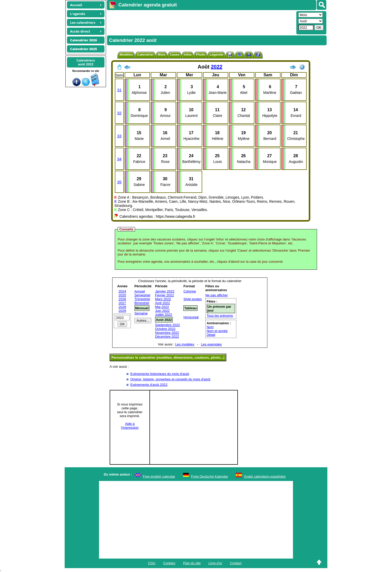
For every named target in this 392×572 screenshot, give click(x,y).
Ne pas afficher (217, 295)
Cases (175, 54)
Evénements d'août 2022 (149, 385)
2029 (122, 311)
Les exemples (211, 344)
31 (119, 90)
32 (119, 113)
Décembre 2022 (167, 337)
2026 (122, 299)
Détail (211, 335)
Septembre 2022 (168, 325)
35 (119, 182)
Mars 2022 (163, 299)
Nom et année (217, 331)
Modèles (126, 54)
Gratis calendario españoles (265, 476)
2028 (122, 307)
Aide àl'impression (130, 426)
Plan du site (192, 563)
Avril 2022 (163, 303)
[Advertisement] (201, 22)
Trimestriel (142, 299)
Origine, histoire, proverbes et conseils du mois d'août (170, 379)
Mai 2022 (162, 307)
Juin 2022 (162, 311)
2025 (122, 295)
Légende (216, 54)
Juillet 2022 (164, 315)
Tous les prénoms (220, 316)
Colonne (190, 291)
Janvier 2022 (165, 291)
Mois (162, 54)
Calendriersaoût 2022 (86, 62)
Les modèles (185, 344)
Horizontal (191, 317)
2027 (122, 303)
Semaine (141, 313)
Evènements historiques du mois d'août (160, 374)
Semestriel (142, 295)
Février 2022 (165, 295)
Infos (188, 54)
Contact (236, 563)
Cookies (169, 563)
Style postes (193, 299)
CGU (152, 563)
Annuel (140, 291)
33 (119, 136)
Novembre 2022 (167, 333)
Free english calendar (159, 476)
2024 (122, 291)
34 (119, 159)
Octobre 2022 (165, 329)
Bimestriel (142, 303)
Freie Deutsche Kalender (210, 476)
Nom (210, 327)
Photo (201, 54)
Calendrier (145, 54)
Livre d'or (215, 563)
